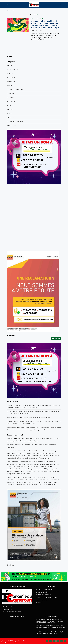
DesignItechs (15, 642)
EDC (33, 30)
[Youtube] (61, 641)
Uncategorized (12, 125)
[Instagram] (54, 641)
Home (8, 11)
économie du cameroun (15, 89)
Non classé (10, 109)
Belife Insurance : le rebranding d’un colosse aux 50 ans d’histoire (28, 418)
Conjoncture (11, 85)
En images (10, 93)
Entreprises (40, 18)
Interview (10, 105)
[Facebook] (47, 641)
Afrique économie (13, 69)
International (11, 101)
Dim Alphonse (11, 445)
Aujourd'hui (11, 73)
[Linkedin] (58, 641)
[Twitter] (51, 641)
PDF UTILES (11, 117)
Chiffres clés (11, 81)
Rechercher (11, 336)
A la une (33, 18)
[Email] (65, 641)
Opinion (9, 113)
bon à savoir (11, 77)
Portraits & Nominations (15, 121)
